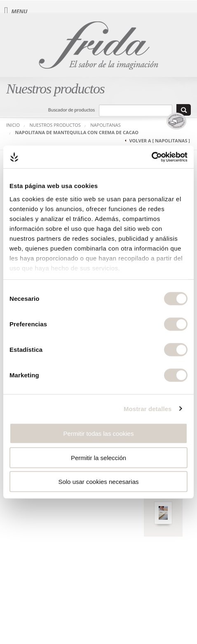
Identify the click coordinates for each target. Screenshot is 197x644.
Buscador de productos (72, 110)
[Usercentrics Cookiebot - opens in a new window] (151, 157)
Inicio (13, 125)
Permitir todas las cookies (99, 434)
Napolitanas (106, 125)
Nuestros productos (55, 125)
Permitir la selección (98, 457)
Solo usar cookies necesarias (98, 482)
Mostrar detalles (148, 408)
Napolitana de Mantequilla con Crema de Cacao (77, 132)
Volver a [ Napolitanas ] (159, 141)
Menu (16, 12)
